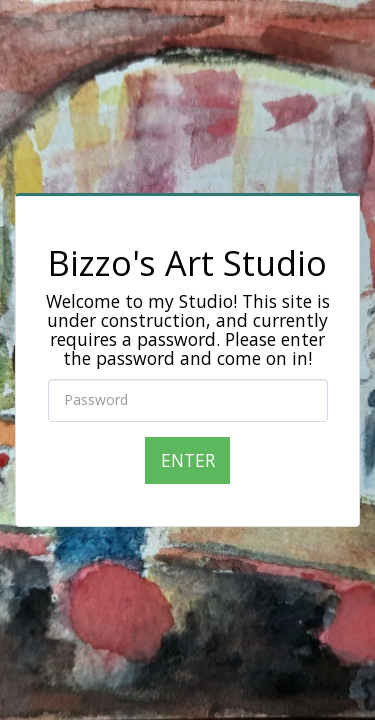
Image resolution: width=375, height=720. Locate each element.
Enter (188, 460)
